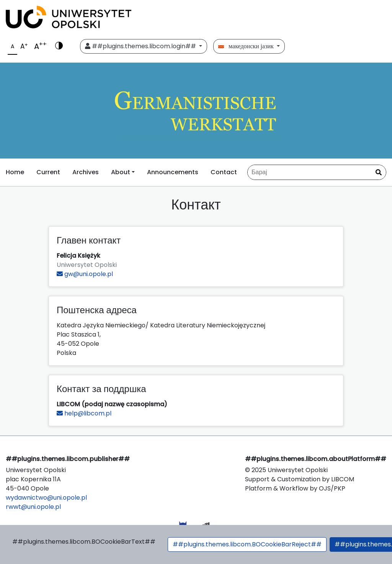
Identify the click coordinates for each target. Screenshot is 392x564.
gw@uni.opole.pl (85, 274)
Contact (224, 172)
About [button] (121, 172)
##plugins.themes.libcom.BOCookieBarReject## (247, 544)
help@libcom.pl (84, 413)
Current (48, 172)
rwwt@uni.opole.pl (33, 507)
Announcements (173, 172)
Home (15, 172)
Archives (86, 172)
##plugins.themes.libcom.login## (141, 46)
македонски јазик (247, 46)
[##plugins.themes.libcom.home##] (196, 111)
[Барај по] (317, 172)
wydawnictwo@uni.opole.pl (46, 498)
